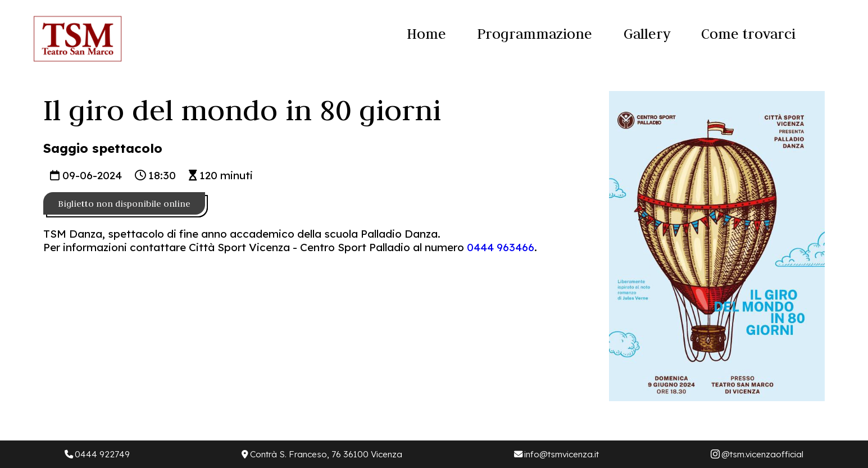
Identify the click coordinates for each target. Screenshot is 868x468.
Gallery (647, 34)
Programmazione (535, 34)
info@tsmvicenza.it (556, 454)
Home (426, 34)
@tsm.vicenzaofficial (757, 454)
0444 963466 (501, 247)
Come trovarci (748, 34)
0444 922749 (97, 454)
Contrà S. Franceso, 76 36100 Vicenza (322, 454)
